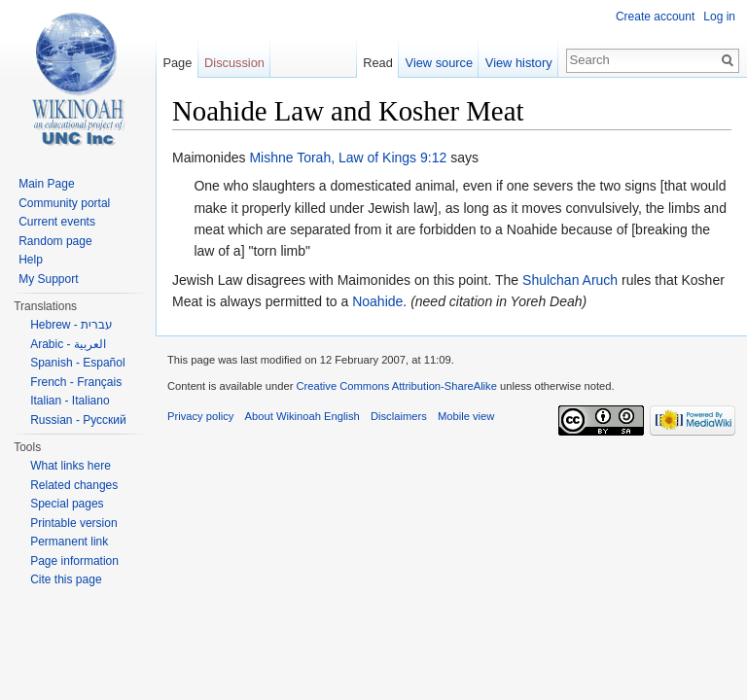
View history (519, 63)
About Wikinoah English (302, 416)
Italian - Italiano (70, 401)
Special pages (67, 504)
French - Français (76, 382)
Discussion (234, 63)
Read (378, 63)
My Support (48, 279)
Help (31, 260)
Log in (719, 17)
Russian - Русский (78, 420)
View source (439, 63)
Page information (74, 561)
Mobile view (466, 416)
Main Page (46, 184)
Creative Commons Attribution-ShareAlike (396, 386)
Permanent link (69, 542)
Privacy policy (200, 416)
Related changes (74, 485)
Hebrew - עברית (71, 325)
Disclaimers (399, 416)
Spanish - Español (77, 363)
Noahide (377, 301)
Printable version (73, 523)
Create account (655, 17)
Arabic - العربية (68, 344)
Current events (57, 222)
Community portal (64, 203)
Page (177, 63)
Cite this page (66, 579)
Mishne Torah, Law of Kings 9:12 (348, 157)
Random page (55, 241)
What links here (71, 466)
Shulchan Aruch (570, 280)
